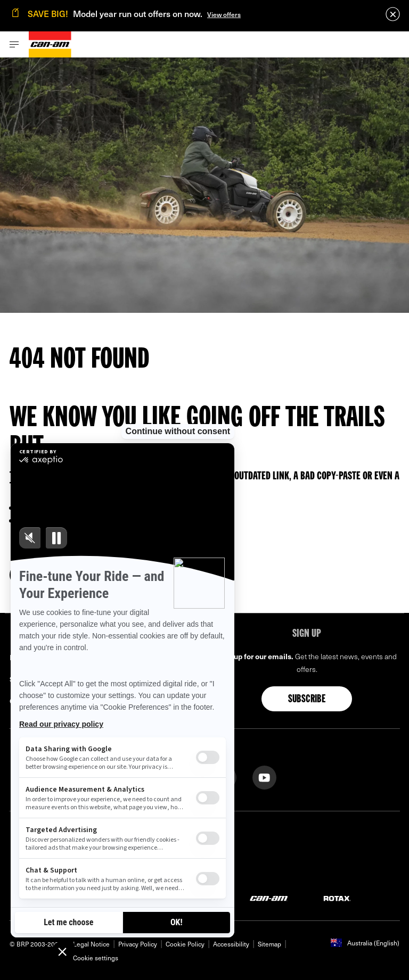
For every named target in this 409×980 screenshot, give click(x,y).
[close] (393, 14)
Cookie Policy (185, 944)
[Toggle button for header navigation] (14, 44)
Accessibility (231, 944)
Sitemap (269, 944)
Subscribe (307, 700)
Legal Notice (91, 944)
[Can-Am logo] (50, 44)
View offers (224, 14)
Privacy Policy (138, 944)
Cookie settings (96, 958)
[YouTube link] (264, 776)
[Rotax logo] (337, 898)
